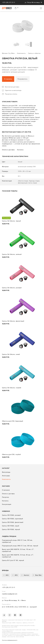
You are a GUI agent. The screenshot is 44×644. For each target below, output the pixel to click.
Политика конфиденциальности (10, 640)
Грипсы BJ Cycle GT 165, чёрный (13, 560)
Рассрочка (5, 497)
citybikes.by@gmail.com (10, 594)
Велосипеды (6, 472)
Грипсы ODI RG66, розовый (11, 515)
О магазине (6, 490)
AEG (15, 575)
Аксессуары (6, 476)
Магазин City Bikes (9, 53)
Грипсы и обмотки (34, 53)
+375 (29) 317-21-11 (8, 3)
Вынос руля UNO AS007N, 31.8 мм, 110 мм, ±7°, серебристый (18, 550)
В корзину (8, 79)
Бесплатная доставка (12, 87)
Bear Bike (37, 575)
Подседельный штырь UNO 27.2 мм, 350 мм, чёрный (20, 546)
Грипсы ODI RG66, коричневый (12, 519)
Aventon (25, 575)
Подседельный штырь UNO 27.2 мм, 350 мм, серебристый (17, 541)
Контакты (5, 501)
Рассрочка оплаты (11, 94)
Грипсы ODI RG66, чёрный (11, 530)
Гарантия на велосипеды (13, 90)
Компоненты (22, 53)
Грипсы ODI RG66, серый (11, 526)
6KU (6, 575)
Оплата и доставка (8, 494)
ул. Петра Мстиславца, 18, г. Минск (14, 600)
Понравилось (22, 79)
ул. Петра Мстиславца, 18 (33, 3)
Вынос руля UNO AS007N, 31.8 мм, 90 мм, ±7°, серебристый (18, 556)
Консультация (7, 504)
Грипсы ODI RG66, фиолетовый (13, 522)
